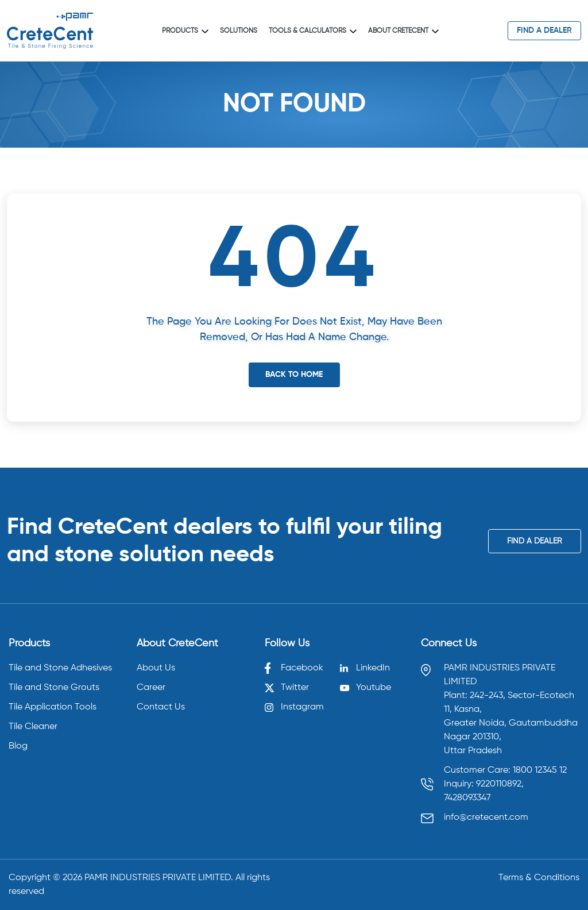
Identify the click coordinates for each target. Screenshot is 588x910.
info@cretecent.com (486, 818)
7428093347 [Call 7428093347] (467, 798)
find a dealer (544, 30)
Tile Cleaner (33, 727)
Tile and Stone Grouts (54, 688)
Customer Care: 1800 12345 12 (505, 770)
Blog (18, 746)
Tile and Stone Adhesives (60, 668)
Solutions (239, 31)
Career (151, 688)
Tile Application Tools (53, 707)
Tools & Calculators (313, 31)
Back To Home (294, 375)
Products (185, 31)
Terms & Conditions (539, 878)
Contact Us (161, 707)
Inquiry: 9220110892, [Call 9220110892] (484, 784)
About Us (156, 668)
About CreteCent (403, 31)
